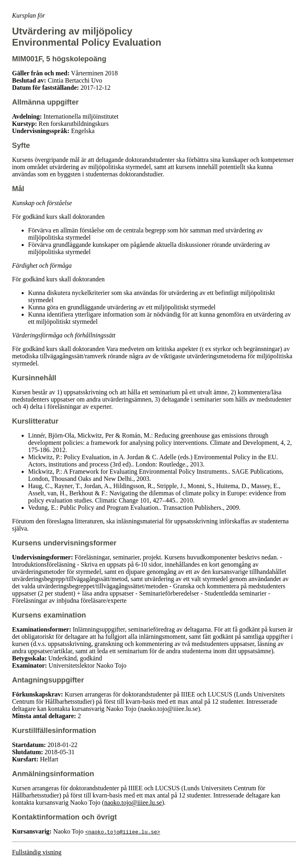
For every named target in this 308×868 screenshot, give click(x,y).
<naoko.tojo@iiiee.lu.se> (123, 832)
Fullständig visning (37, 852)
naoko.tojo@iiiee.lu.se (133, 802)
